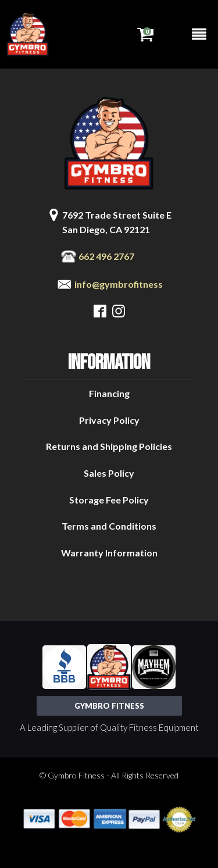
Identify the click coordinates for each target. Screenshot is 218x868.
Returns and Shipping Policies (109, 446)
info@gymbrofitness (119, 284)
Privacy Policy (109, 420)
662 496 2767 (106, 256)
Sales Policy (109, 473)
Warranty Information (109, 553)
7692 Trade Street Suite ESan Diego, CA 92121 (117, 222)
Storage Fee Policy (109, 500)
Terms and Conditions (109, 526)
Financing (109, 393)
